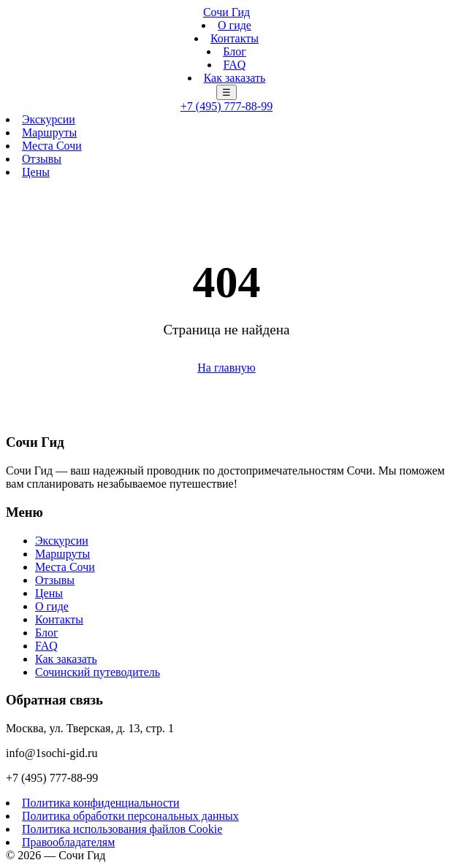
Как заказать (235, 78)
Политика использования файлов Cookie (122, 829)
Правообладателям (68, 842)
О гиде (235, 25)
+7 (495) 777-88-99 (226, 106)
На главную (226, 368)
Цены (36, 172)
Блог (235, 51)
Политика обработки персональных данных (130, 816)
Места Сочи (52, 146)
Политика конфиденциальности (101, 803)
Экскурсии (49, 119)
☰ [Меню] (226, 92)
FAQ (235, 65)
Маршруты (49, 132)
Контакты (235, 38)
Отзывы (42, 159)
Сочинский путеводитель (98, 672)
